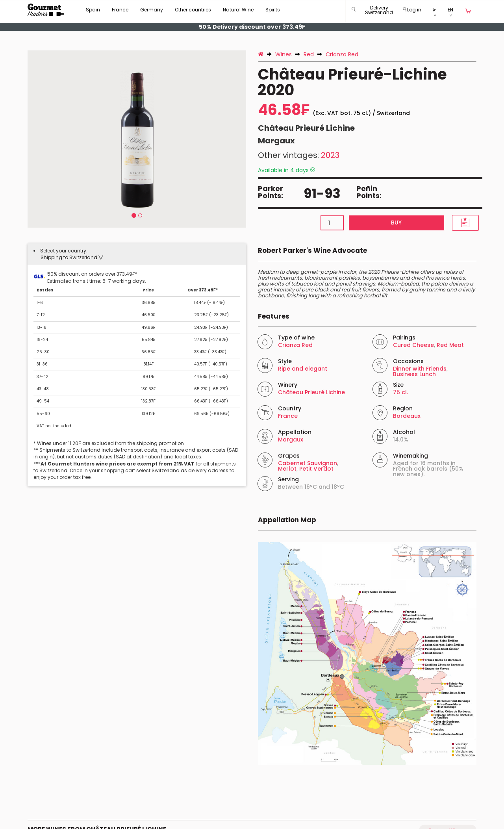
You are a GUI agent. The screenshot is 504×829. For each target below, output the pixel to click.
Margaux (276, 141)
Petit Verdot (316, 469)
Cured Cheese (413, 345)
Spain (93, 10)
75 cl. (400, 392)
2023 (330, 155)
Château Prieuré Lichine (306, 128)
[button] (379, 12)
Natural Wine (238, 10)
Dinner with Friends (420, 369)
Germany (152, 10)
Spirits (273, 10)
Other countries (193, 10)
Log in (412, 10)
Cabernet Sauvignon (308, 463)
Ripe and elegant (303, 369)
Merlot (287, 469)
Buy (396, 223)
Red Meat (450, 345)
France (120, 10)
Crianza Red (295, 345)
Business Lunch (414, 374)
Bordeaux (407, 416)
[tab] (137, 254)
